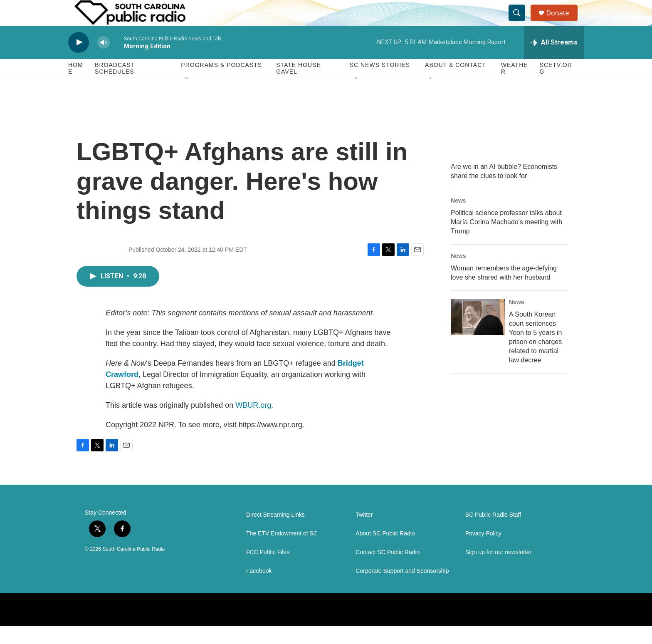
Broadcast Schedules (115, 87)
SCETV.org (556, 87)
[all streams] (554, 60)
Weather (515, 87)
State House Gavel (299, 87)
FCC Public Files (268, 570)
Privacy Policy (483, 551)
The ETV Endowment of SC (282, 551)
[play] (79, 61)
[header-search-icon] (521, 22)
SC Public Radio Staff (493, 533)
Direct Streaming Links (275, 533)
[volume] (104, 61)
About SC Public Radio (385, 551)
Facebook (259, 589)
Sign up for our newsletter (499, 570)
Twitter (364, 533)
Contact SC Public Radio (388, 570)
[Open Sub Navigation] (187, 97)
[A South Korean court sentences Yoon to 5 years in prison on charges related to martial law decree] (478, 335)
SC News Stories (380, 83)
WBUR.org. (254, 423)
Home (76, 87)
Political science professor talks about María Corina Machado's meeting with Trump (506, 240)
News (458, 218)
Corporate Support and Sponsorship (402, 589)
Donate (563, 22)
